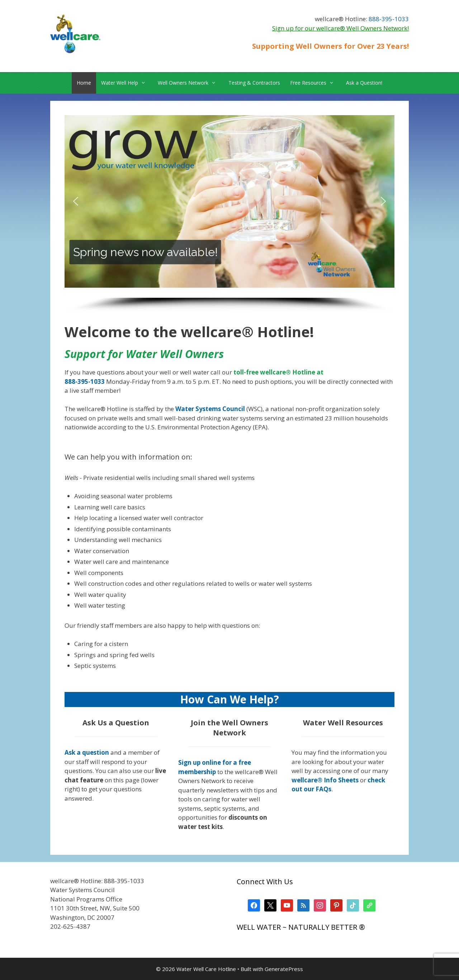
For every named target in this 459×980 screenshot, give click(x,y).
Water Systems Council (210, 409)
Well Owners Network (190, 83)
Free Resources (316, 83)
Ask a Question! (364, 83)
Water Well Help (127, 83)
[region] (229, 214)
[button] (76, 201)
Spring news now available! (145, 252)
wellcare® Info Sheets (325, 780)
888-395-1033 (389, 19)
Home (84, 83)
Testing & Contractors (254, 83)
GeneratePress (284, 969)
